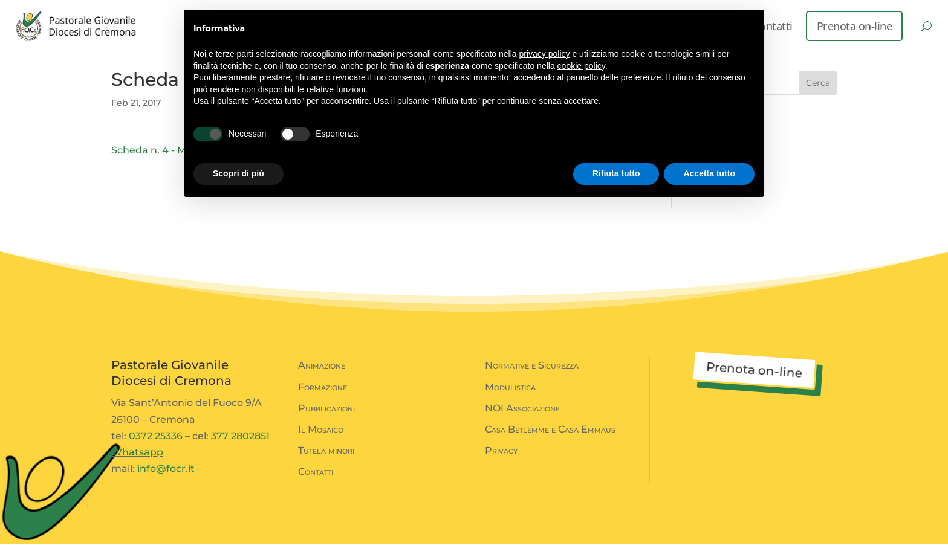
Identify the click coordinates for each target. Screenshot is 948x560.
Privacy (501, 467)
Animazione (322, 381)
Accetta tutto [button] (709, 173)
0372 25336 (156, 452)
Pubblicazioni (326, 424)
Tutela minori (326, 467)
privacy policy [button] (545, 54)
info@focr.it (166, 485)
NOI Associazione (522, 424)
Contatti (316, 488)
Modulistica (510, 403)
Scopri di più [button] (239, 173)
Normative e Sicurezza (532, 381)
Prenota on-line (855, 26)
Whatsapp (137, 468)
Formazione (323, 403)
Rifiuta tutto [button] (616, 173)
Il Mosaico (321, 446)
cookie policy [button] (581, 66)
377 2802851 (240, 452)
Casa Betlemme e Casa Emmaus (550, 446)
